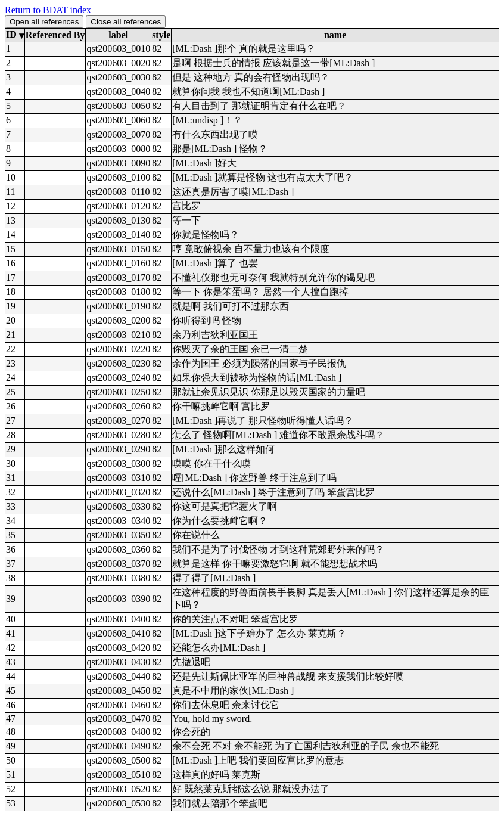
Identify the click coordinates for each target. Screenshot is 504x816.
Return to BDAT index (48, 10)
